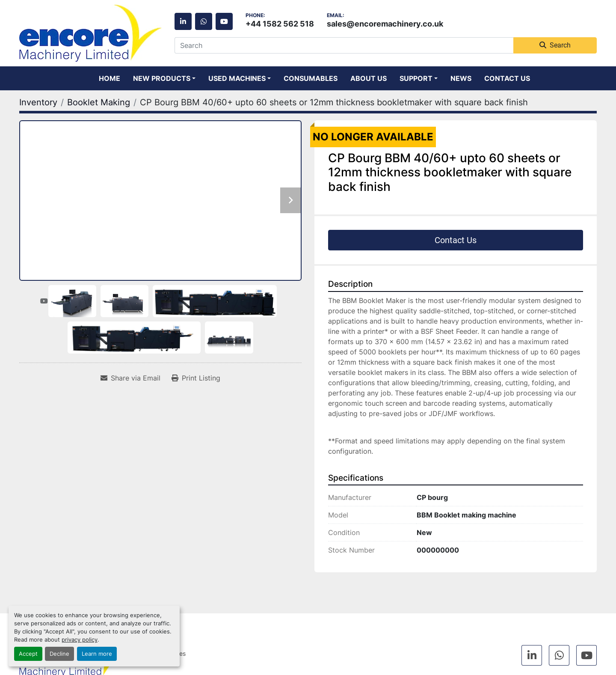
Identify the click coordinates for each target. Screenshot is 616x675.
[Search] (344, 45)
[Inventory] (38, 102)
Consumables (311, 78)
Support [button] (416, 78)
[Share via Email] (130, 378)
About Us (369, 78)
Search (555, 45)
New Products (162, 78)
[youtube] (224, 21)
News (461, 78)
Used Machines (237, 78)
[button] (164, 78)
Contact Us (507, 78)
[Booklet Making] (99, 102)
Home (110, 78)
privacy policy (80, 640)
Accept (28, 654)
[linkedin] (183, 21)
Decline (59, 654)
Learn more (97, 654)
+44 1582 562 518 (280, 24)
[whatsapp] (204, 21)
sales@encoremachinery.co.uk (385, 24)
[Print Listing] (196, 378)
